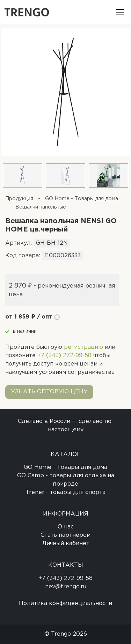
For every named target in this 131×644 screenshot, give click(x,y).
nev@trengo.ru (66, 587)
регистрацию (83, 347)
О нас (66, 527)
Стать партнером (65, 535)
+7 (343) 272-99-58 (64, 356)
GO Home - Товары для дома (65, 467)
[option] (65, 90)
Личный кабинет (66, 544)
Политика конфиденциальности (65, 603)
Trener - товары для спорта (65, 492)
